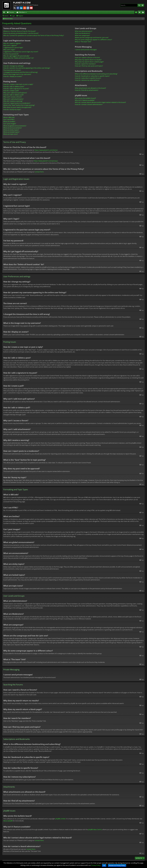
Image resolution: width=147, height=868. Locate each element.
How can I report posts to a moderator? (17, 103)
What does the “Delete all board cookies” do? (19, 58)
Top (142, 154)
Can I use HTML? (9, 119)
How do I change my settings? (14, 66)
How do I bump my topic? (12, 109)
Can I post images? (10, 124)
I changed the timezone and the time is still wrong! (20, 72)
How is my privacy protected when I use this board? (21, 33)
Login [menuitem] (140, 13)
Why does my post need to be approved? (17, 107)
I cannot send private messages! (86, 50)
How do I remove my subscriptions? (87, 80)
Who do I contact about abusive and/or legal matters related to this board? (100, 102)
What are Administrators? (84, 31)
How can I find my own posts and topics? (89, 66)
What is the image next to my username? (17, 74)
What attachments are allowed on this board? (90, 88)
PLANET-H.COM (22, 3)
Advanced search (142, 5)
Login (13, 16)
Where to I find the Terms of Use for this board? (20, 31)
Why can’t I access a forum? (13, 97)
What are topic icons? (11, 134)
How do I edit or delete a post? (14, 86)
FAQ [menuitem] (137, 13)
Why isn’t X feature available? (85, 100)
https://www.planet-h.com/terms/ (46, 150)
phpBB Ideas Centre (95, 829)
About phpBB (8, 821)
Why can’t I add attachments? (13, 99)
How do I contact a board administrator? (89, 104)
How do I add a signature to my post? (16, 89)
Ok (104, 866)
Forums (12, 12)
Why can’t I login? (9, 50)
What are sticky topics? (11, 130)
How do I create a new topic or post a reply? (18, 84)
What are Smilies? (9, 122)
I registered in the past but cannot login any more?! (21, 52)
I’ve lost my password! (11, 54)
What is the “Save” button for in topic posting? (19, 105)
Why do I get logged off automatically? (16, 56)
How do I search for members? (85, 64)
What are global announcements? (15, 126)
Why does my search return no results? (88, 60)
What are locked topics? (11, 132)
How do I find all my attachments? (87, 90)
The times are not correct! (12, 70)
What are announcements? (13, 128)
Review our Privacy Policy (117, 866)
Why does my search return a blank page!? (89, 62)
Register (21, 16)
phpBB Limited (60, 819)
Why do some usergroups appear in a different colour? (93, 40)
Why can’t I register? (10, 45)
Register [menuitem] (143, 13)
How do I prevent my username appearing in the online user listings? (27, 68)
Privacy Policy (96, 865)
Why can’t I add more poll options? (15, 93)
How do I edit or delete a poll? (13, 95)
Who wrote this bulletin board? (85, 98)
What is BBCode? (9, 117)
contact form (39, 172)
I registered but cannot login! (13, 47)
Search (139, 5)
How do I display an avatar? (13, 76)
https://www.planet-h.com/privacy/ (46, 161)
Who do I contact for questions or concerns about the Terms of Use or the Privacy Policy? (34, 35)
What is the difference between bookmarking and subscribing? (96, 74)
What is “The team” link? (83, 42)
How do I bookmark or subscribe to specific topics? (92, 76)
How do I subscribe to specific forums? (88, 78)
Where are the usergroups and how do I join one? (92, 37)
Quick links (4, 13)
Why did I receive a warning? (13, 101)
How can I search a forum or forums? (87, 57)
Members (22, 12)
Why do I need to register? (12, 43)
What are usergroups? (82, 35)
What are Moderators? (83, 33)
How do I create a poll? (11, 91)
